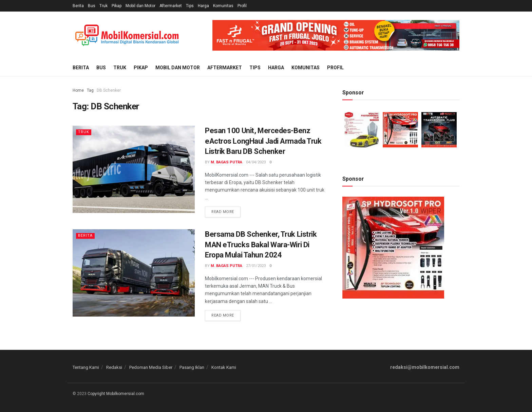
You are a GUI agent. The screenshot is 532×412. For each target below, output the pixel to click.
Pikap (117, 6)
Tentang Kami (86, 367)
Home (78, 90)
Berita (78, 6)
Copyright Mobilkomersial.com (116, 394)
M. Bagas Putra (226, 162)
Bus (92, 6)
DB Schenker (109, 90)
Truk (103, 6)
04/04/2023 (256, 162)
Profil (242, 6)
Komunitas (223, 6)
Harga (203, 6)
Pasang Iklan (192, 367)
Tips (190, 6)
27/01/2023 (256, 266)
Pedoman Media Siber (151, 367)
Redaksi (114, 367)
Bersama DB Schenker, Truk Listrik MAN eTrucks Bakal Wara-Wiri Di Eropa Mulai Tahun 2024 (261, 245)
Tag (90, 90)
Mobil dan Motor (140, 6)
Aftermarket (171, 6)
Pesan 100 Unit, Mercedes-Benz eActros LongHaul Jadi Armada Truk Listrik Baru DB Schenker (263, 141)
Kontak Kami (224, 367)
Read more (223, 212)
